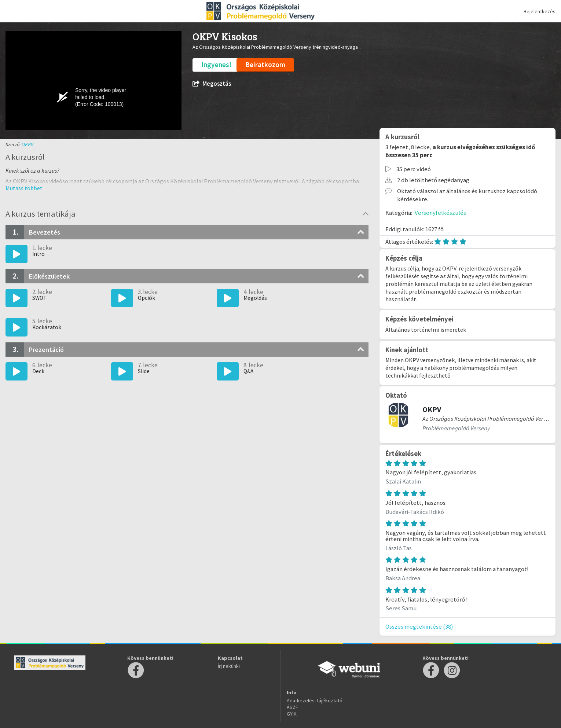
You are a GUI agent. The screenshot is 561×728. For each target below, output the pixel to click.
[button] (24, 188)
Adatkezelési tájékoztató (315, 701)
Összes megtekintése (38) (419, 626)
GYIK (292, 714)
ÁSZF (292, 707)
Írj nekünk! (229, 666)
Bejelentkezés (540, 11)
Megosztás (212, 84)
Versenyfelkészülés (440, 213)
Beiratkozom (265, 65)
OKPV (27, 144)
